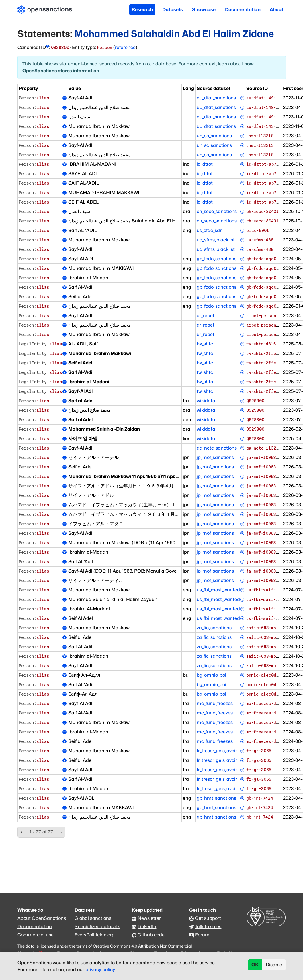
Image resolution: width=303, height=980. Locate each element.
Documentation (243, 10)
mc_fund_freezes (215, 703)
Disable (274, 965)
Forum (202, 935)
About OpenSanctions (42, 918)
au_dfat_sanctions (216, 98)
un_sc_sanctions (214, 136)
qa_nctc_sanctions (217, 448)
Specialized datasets (97, 927)
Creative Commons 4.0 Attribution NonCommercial (142, 946)
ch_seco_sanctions (217, 211)
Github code (151, 935)
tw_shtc (205, 344)
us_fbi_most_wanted (218, 590)
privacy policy (100, 970)
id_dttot (205, 164)
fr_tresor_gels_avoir (217, 751)
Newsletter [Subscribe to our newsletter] (149, 918)
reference (125, 47)
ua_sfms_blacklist (216, 240)
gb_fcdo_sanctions (217, 259)
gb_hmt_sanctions (216, 798)
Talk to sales (208, 927)
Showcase (204, 10)
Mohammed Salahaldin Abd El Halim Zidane (174, 34)
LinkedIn (147, 927)
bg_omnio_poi (211, 675)
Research (142, 10)
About (277, 10)
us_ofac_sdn (210, 230)
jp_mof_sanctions (215, 457)
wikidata (206, 401)
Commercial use (36, 935)
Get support (208, 918)
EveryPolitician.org (95, 935)
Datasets (173, 10)
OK (255, 965)
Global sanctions (93, 918)
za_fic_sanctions (214, 628)
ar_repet (206, 316)
